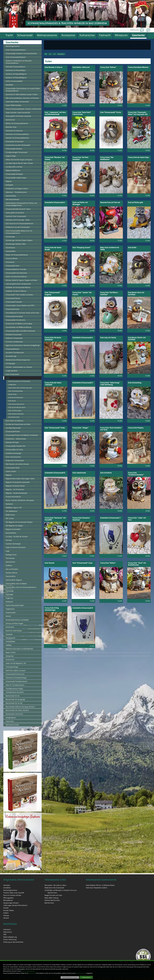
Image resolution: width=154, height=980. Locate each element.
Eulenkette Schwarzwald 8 (83, 608)
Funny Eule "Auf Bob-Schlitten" (81, 158)
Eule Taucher (50, 563)
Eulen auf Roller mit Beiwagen (80, 204)
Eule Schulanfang (135, 383)
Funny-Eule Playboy (136, 428)
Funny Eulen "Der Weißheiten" (107, 158)
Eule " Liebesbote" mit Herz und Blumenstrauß (55, 113)
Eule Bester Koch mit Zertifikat (136, 294)
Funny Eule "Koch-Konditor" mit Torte (111, 429)
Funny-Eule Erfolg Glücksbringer (52, 609)
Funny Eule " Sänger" (81, 428)
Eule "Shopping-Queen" (82, 248)
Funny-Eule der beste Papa (138, 157)
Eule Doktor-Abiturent (81, 67)
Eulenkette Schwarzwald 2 (55, 203)
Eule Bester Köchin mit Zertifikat (137, 339)
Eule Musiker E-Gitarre (54, 67)
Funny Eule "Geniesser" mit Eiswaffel (55, 519)
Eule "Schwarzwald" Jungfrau (52, 294)
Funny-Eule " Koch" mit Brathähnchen (137, 564)
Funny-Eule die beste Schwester (53, 339)
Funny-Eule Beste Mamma (138, 67)
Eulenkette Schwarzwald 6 (55, 473)
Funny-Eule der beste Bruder (53, 249)
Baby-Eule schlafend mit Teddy (110, 249)
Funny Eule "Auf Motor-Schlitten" (109, 294)
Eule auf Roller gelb (136, 203)
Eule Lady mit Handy (108, 338)
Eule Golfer (132, 248)
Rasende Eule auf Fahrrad (110, 203)
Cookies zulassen (86, 977)
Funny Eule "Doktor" (108, 563)
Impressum (32, 973)
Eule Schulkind (106, 473)
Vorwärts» (61, 54)
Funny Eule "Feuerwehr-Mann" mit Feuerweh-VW (138, 113)
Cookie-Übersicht (81, 973)
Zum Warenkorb (148, 29)
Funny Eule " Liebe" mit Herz (137, 519)
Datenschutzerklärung (28, 971)
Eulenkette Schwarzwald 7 (110, 518)
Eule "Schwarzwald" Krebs (55, 428)
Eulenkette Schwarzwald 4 (83, 338)
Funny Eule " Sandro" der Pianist (82, 294)
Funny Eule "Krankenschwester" (136, 474)
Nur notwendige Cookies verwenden (70, 977)
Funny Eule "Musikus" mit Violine (55, 158)
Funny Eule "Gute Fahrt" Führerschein (82, 113)
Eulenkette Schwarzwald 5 (83, 383)
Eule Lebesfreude (79, 473)
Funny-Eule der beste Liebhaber (53, 384)
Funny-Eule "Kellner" (108, 67)
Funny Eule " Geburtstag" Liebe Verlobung (110, 384)
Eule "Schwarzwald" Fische (111, 112)
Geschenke (12, 42)
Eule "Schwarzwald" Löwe (82, 563)
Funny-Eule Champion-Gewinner (81, 519)
